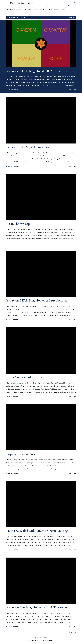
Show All (72, 17)
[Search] (68, 4)
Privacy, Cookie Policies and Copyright (34, 10)
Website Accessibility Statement (56, 10)
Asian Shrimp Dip (18, 224)
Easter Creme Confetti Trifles (25, 377)
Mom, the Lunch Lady (20, 3)
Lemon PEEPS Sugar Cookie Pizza (29, 147)
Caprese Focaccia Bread (22, 454)
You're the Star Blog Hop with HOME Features (37, 607)
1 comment (15, 90)
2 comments (15, 320)
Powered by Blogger (41, 638)
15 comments (15, 473)
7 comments (15, 243)
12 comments (15, 550)
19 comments (15, 166)
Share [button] (8, 90)
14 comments (15, 396)
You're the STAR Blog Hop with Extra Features (37, 300)
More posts (72, 632)
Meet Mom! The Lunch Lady (13, 10)
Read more (73, 90)
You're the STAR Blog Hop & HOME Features (37, 71)
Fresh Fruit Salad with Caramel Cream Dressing (37, 531)
